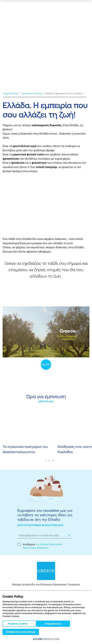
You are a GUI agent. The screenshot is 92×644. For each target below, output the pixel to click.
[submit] (69, 536)
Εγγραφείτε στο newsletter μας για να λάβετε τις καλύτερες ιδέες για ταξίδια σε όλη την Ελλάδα (45, 515)
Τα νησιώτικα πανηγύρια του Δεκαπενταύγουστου (25, 449)
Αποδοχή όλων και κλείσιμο (21, 632)
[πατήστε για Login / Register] (62, 6)
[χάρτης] (77, 6)
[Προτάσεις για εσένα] (31, 93)
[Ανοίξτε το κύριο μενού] (86, 6)
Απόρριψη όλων (53, 624)
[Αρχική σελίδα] (11, 93)
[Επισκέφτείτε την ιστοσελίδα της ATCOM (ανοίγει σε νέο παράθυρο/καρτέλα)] (46, 639)
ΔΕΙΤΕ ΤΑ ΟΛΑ (46, 401)
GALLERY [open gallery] (46, 365)
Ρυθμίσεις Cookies (18, 624)
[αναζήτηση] (69, 6)
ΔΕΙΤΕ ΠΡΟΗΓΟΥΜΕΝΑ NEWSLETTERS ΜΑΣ (40, 525)
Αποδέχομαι (40, 546)
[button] (46, 461)
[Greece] (14, 6)
